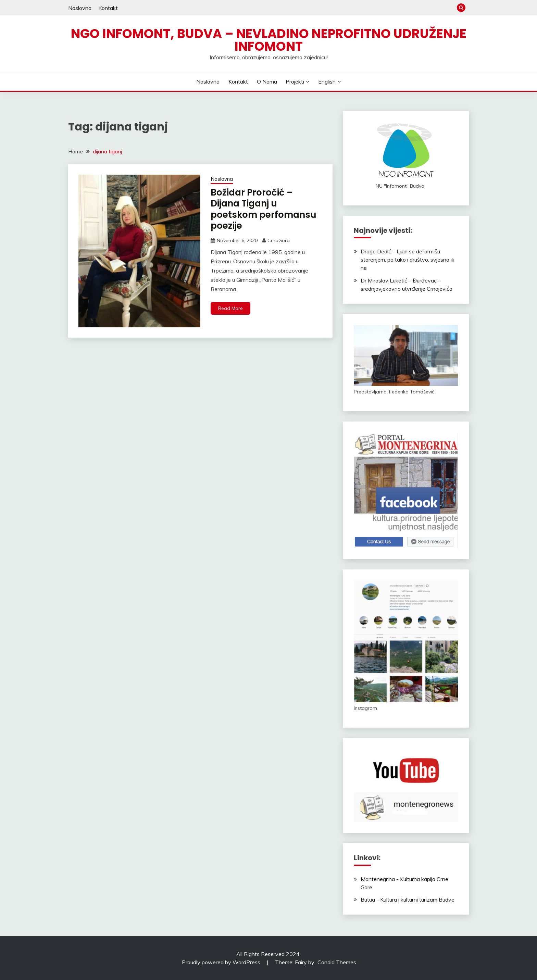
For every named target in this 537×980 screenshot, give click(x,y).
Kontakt (108, 8)
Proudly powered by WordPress (222, 962)
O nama (267, 81)
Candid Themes (337, 962)
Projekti (295, 81)
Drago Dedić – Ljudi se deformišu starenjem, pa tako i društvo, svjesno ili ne (407, 260)
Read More (230, 308)
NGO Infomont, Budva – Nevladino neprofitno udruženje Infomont (269, 40)
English (327, 81)
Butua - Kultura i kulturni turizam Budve (408, 900)
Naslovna (80, 8)
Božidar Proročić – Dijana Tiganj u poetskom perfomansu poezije (264, 209)
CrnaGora (279, 240)
